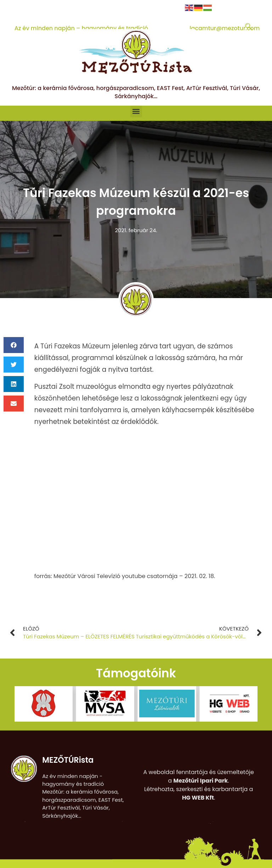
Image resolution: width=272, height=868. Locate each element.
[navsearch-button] (249, 27)
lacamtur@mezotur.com (225, 28)
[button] (136, 111)
